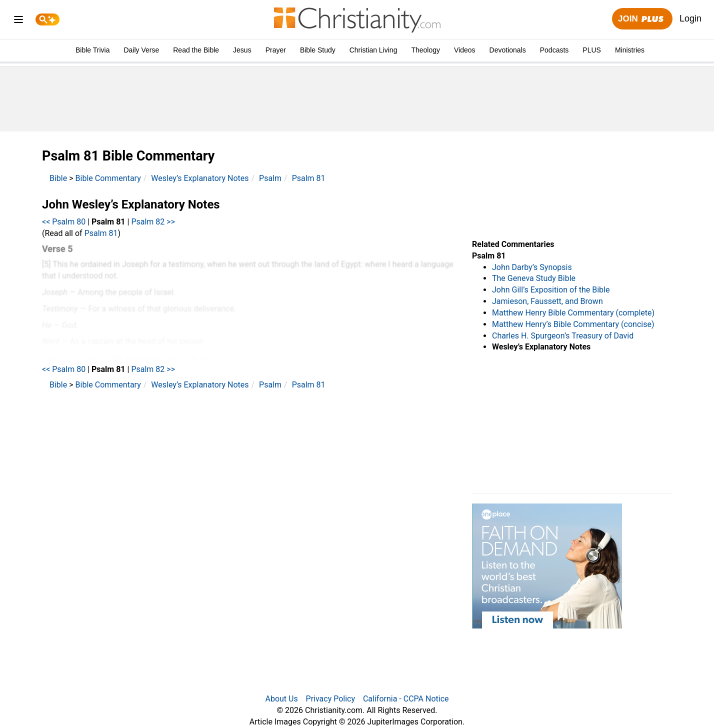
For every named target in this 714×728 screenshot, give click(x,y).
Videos (465, 50)
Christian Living (373, 50)
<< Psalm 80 (64, 222)
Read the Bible (196, 50)
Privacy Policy (331, 699)
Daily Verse (141, 50)
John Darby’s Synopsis (532, 267)
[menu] (18, 21)
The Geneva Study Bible (534, 278)
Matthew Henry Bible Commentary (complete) (573, 313)
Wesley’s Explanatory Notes (200, 178)
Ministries (630, 50)
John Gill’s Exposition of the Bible (551, 290)
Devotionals (508, 50)
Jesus (242, 50)
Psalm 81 (309, 178)
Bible (58, 178)
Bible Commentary (108, 178)
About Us (281, 699)
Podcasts (554, 50)
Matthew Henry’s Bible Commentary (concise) (573, 324)
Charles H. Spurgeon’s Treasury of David (563, 336)
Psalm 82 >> (153, 222)
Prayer (276, 50)
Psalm (270, 178)
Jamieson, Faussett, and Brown (547, 301)
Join (642, 19)
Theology (425, 50)
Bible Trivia (92, 50)
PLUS (592, 50)
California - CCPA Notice (406, 699)
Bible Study (318, 50)
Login (690, 18)
